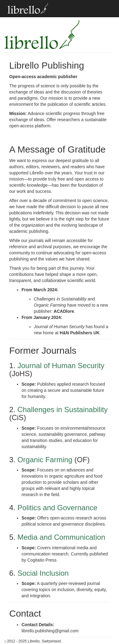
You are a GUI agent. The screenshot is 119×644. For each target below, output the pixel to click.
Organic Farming (45, 460)
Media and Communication (61, 537)
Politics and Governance (58, 508)
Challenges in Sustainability (63, 409)
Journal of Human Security (61, 366)
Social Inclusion (43, 573)
